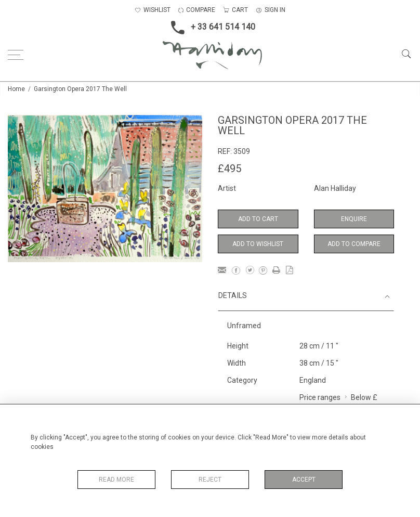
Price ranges (320, 397)
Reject (210, 480)
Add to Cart (258, 219)
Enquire (354, 219)
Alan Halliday (335, 188)
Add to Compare (354, 244)
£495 (229, 169)
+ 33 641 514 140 (210, 28)
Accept (304, 480)
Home (16, 89)
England (313, 380)
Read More (116, 480)
